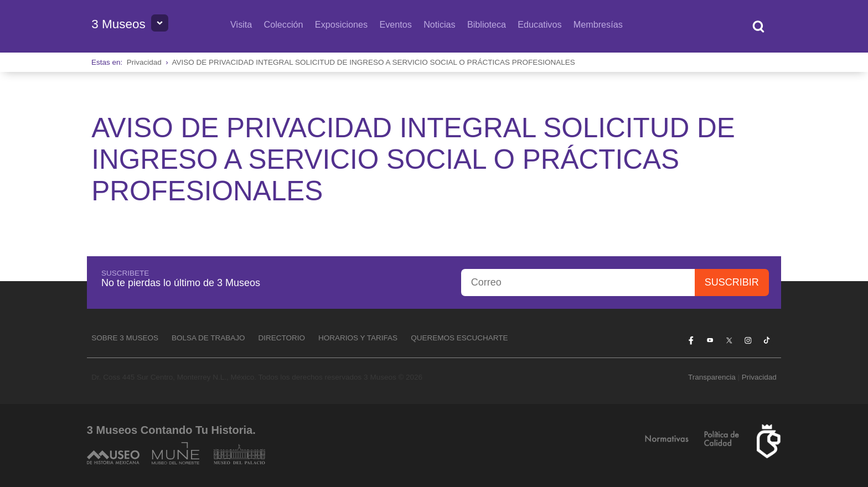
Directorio (282, 338)
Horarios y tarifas (358, 338)
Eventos (396, 24)
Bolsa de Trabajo (208, 338)
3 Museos (118, 24)
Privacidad (144, 62)
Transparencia (712, 377)
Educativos (539, 24)
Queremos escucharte (459, 338)
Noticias (440, 24)
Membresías (598, 24)
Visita (241, 24)
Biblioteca (487, 24)
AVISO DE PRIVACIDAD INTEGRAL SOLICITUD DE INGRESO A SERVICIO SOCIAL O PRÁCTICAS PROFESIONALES (374, 62)
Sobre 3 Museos (125, 338)
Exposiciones (341, 24)
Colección (284, 24)
